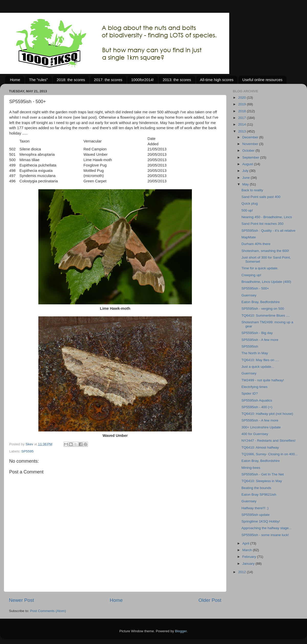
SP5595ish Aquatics (257, 400)
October (249, 151)
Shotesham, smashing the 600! (265, 251)
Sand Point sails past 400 (261, 197)
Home (15, 80)
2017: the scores (108, 80)
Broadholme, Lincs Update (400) (266, 282)
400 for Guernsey (255, 434)
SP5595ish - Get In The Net (263, 474)
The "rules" (39, 80)
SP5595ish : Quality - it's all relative (268, 231)
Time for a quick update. (260, 268)
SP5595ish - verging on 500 (263, 309)
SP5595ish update (256, 515)
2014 (243, 124)
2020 (243, 98)
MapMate (249, 237)
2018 (243, 111)
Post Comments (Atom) (48, 611)
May (246, 184)
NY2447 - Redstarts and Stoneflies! (269, 441)
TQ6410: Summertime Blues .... (266, 315)
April (246, 543)
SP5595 (27, 451)
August (248, 164)
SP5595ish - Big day (257, 333)
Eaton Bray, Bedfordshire (261, 302)
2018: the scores (71, 80)
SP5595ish (250, 346)
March (248, 550)
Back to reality (252, 190)
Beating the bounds (256, 488)
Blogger (181, 631)
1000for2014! (142, 80)
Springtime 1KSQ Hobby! (261, 521)
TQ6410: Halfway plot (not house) (267, 414)
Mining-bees (251, 468)
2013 (243, 131)
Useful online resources (262, 80)
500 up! (247, 210)
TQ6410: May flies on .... (260, 360)
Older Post (210, 600)
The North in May (255, 353)
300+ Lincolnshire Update (261, 427)
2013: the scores (177, 80)
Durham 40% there (256, 244)
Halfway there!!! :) (255, 508)
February (250, 557)
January (249, 564)
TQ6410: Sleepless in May (262, 481)
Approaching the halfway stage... (267, 528)
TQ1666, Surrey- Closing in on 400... (270, 454)
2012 (243, 572)
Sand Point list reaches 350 (262, 224)
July (246, 171)
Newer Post (21, 600)
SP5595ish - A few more (260, 340)
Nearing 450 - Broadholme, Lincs (267, 217)
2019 (243, 104)
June (246, 178)
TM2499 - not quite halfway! (263, 380)
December (251, 137)
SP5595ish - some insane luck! (265, 535)
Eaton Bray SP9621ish (259, 495)
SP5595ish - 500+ (255, 288)
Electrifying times (255, 387)
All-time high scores (217, 80)
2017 (243, 118)
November (251, 144)
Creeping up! (251, 275)
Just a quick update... (258, 367)
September (251, 157)
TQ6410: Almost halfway (260, 447)
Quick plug (250, 203)
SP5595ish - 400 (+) (257, 407)
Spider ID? (250, 393)
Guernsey (249, 295)
